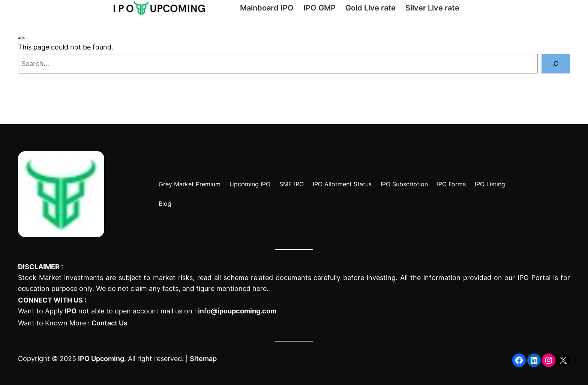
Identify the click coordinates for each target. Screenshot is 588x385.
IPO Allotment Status (342, 184)
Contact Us (109, 323)
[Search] (556, 64)
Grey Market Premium (190, 184)
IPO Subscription (404, 184)
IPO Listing (490, 184)
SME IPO (292, 184)
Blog (165, 204)
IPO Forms (451, 184)
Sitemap (203, 359)
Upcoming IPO (250, 184)
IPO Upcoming (101, 359)
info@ (237, 311)
